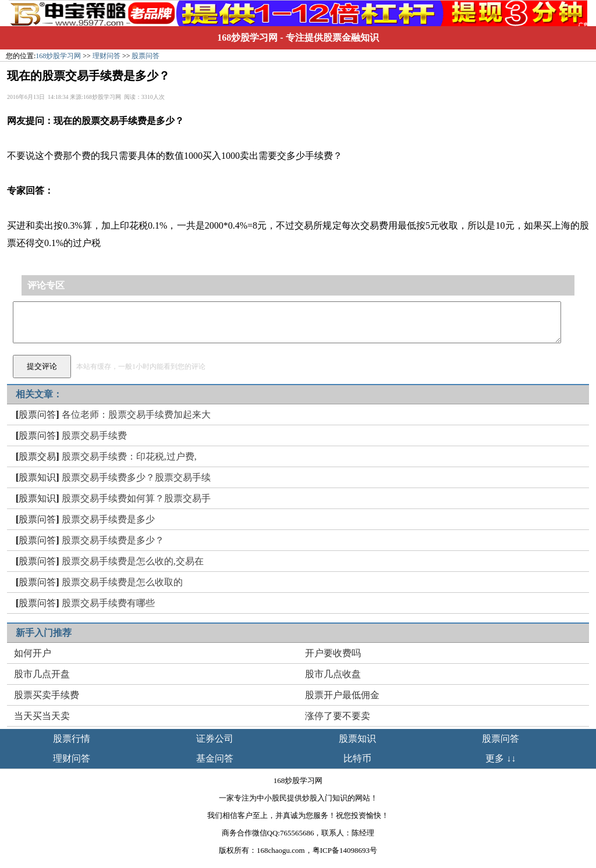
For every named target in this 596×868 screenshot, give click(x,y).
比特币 (357, 758)
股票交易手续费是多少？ (113, 540)
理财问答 (107, 56)
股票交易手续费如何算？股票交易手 (136, 498)
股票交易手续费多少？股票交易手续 (136, 477)
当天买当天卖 (42, 716)
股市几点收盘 (333, 674)
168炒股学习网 (247, 38)
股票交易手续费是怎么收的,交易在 (133, 561)
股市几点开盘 (42, 674)
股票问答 (146, 56)
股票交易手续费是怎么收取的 (122, 582)
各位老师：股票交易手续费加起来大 (136, 415)
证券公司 (215, 739)
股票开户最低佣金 (342, 695)
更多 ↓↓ (501, 758)
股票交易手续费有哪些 (108, 603)
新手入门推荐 (44, 633)
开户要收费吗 (333, 653)
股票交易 (37, 456)
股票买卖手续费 (47, 695)
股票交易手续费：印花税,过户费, (129, 456)
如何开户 (33, 653)
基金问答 (215, 758)
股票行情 (72, 739)
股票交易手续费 (94, 435)
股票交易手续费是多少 (108, 519)
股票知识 (37, 477)
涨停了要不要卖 (338, 716)
